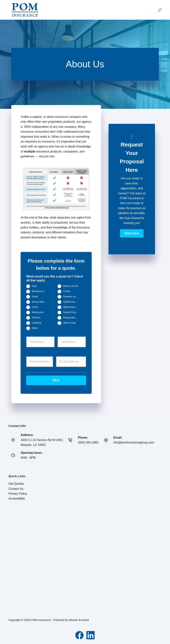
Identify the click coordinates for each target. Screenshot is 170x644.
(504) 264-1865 (88, 442)
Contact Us (16, 489)
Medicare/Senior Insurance (72, 307)
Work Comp (69, 323)
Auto (34, 286)
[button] (132, 233)
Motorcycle (38, 312)
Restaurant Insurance (72, 318)
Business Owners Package (41, 291)
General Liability (72, 297)
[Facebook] (79, 635)
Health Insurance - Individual (72, 302)
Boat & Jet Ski (71, 286)
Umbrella (37, 323)
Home (35, 307)
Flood (35, 297)
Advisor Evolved (79, 620)
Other (35, 328)
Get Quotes (16, 484)
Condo (67, 291)
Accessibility (17, 499)
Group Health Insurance (41, 302)
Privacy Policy (18, 494)
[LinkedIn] (91, 635)
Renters (36, 318)
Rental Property (71, 312)
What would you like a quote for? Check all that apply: (55, 278)
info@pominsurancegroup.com (134, 442)
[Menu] (160, 10)
